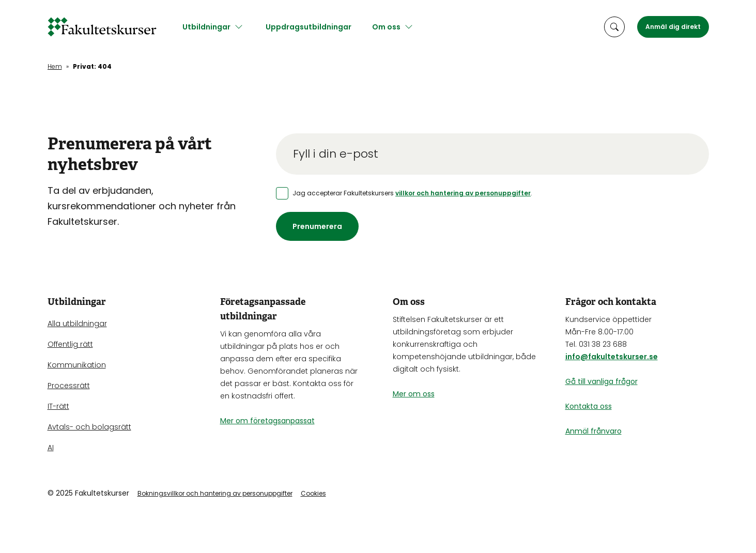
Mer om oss (414, 394)
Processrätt (69, 386)
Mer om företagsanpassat (267, 421)
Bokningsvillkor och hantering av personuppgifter (215, 493)
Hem (55, 66)
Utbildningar (211, 27)
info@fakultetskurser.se (612, 357)
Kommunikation (77, 365)
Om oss (390, 27)
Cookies (313, 493)
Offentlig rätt (70, 344)
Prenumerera (317, 226)
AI (51, 448)
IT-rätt (58, 406)
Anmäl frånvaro (593, 431)
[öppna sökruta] (614, 27)
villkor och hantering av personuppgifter (463, 193)
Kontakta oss (589, 406)
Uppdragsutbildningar (313, 27)
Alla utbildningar (77, 324)
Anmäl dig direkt (673, 27)
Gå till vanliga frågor (601, 381)
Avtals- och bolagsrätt (89, 427)
